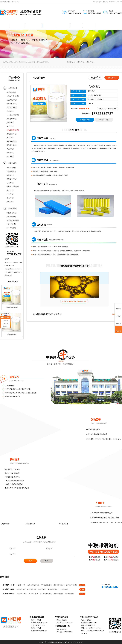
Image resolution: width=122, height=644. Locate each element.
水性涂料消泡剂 (12, 104)
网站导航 (119, 2)
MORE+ (82, 585)
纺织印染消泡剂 (12, 134)
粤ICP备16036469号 (77, 642)
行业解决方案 (104, 120)
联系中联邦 (112, 2)
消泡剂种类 (22, 62)
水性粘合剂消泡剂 (13, 115)
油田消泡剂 (10, 126)
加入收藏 (96, 2)
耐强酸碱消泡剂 (12, 213)
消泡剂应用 (31, 62)
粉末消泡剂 (10, 190)
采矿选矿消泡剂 (12, 107)
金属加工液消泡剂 (13, 96)
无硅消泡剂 (10, 183)
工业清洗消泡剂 (12, 100)
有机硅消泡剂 (11, 168)
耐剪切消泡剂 (11, 224)
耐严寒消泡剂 (11, 228)
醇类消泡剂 (10, 202)
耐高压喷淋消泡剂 (13, 220)
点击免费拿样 (85, 120)
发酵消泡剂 (10, 123)
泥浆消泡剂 (10, 153)
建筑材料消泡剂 (12, 141)
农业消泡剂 (10, 156)
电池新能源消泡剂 (43, 62)
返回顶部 (118, 329)
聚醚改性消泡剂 (12, 179)
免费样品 (114, 592)
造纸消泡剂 (10, 111)
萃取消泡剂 (10, 138)
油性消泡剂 (10, 198)
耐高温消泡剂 (11, 217)
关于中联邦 (104, 2)
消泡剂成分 (12, 163)
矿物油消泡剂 (11, 171)
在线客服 (102, 592)
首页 (15, 62)
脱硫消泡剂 (10, 149)
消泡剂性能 (12, 208)
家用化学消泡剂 (12, 119)
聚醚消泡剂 (10, 175)
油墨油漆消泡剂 (12, 145)
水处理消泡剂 (11, 92)
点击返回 (112, 78)
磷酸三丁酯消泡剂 (13, 187)
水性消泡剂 (10, 194)
